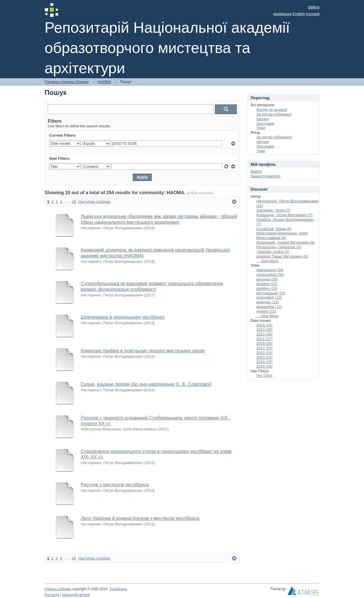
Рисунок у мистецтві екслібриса (115, 485)
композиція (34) (270, 270)
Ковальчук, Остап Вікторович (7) (284, 215)
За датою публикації (274, 114)
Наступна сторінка (94, 202)
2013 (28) (264, 334)
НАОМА (104, 82)
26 (74, 202)
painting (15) (267, 288)
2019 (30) (264, 330)
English (299, 14)
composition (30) (270, 275)
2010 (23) (264, 357)
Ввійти (314, 7)
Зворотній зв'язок (76, 595)
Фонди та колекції (272, 110)
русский (313, 14)
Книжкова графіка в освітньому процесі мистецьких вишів (143, 351)
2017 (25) (264, 348)
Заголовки (265, 123)
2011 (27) (264, 339)
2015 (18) (264, 366)
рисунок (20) (267, 279)
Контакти (52, 595)
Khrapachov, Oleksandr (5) (279, 247)
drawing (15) (267, 284)
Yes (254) (264, 376)
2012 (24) (264, 353)
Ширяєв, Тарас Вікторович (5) (282, 256)
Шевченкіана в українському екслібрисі (123, 317)
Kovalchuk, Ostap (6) (274, 229)
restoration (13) (269, 297)
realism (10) (266, 311)
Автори (263, 119)
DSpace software (58, 589)
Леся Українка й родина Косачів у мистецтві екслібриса (140, 518)
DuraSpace (118, 589)
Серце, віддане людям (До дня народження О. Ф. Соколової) (146, 384)
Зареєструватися (265, 176)
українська (282, 14)
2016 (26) (264, 343)
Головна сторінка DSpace (67, 82)
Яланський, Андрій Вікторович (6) (286, 242)
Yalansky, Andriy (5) (273, 252)
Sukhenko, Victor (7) (273, 210)
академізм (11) (269, 307)
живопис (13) (268, 302)
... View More (267, 261)
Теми (261, 128)
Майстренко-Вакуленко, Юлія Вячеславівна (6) (282, 235)
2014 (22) (264, 362)
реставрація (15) (271, 293)
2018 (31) (264, 325)
